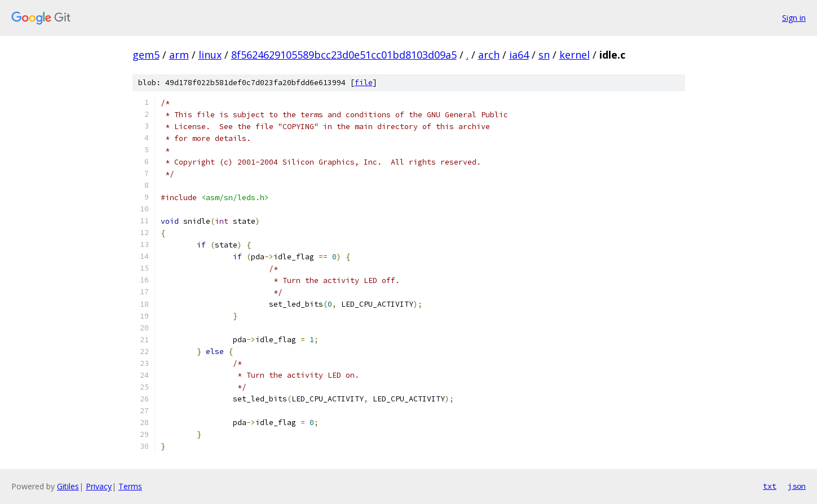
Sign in (794, 18)
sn (544, 55)
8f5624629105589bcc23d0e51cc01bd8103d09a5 (344, 55)
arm (179, 55)
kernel (575, 55)
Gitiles (68, 486)
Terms (130, 486)
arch (489, 55)
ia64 (519, 55)
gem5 (146, 55)
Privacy (99, 486)
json (797, 486)
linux (210, 55)
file (364, 83)
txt (770, 486)
